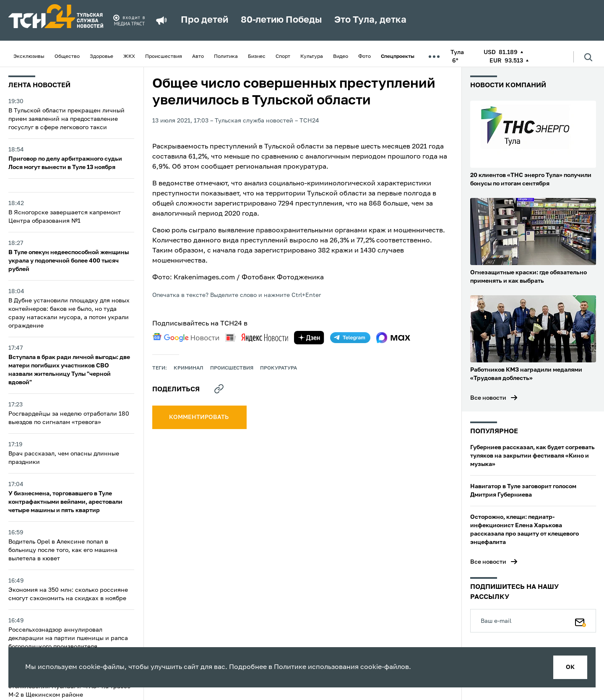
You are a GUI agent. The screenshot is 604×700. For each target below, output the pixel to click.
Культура (312, 57)
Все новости (488, 398)
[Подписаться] (581, 621)
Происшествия (164, 57)
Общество (67, 57)
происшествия (232, 368)
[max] (393, 338)
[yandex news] (257, 337)
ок (570, 667)
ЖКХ (129, 57)
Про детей (204, 20)
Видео (341, 57)
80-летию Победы (281, 20)
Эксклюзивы (29, 57)
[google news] (186, 338)
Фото (364, 57)
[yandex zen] (309, 338)
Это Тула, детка (370, 20)
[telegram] (350, 338)
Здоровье (102, 57)
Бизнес (257, 57)
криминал (189, 368)
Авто (198, 57)
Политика (226, 57)
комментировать (199, 417)
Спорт (283, 57)
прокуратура (279, 368)
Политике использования (316, 667)
